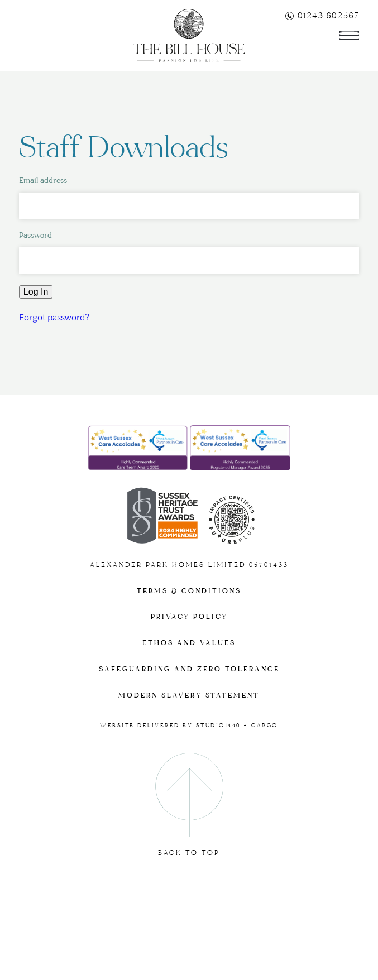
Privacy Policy (189, 617)
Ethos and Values (189, 643)
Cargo (265, 726)
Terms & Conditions (189, 591)
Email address (43, 181)
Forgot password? (54, 317)
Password (35, 235)
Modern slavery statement (189, 696)
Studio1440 (218, 726)
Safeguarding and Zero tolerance (189, 669)
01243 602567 (322, 16)
